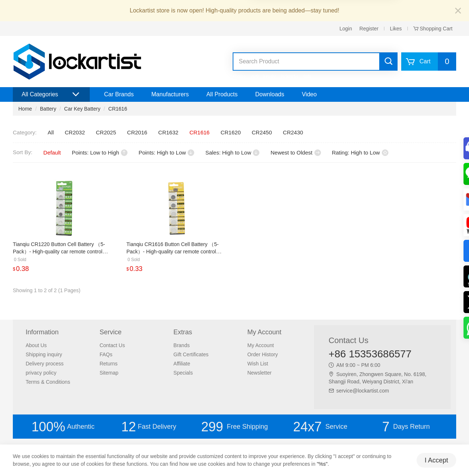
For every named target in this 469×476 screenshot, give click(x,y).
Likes (396, 29)
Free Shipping (234, 427)
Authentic (63, 427)
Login (346, 29)
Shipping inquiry (44, 354)
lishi (307, 77)
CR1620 (231, 132)
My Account (261, 345)
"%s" (322, 464)
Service (320, 427)
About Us (36, 345)
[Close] (458, 11)
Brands (181, 345)
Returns (109, 364)
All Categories (51, 94)
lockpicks (290, 77)
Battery (48, 109)
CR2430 (293, 132)
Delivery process (45, 364)
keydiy (270, 77)
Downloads (270, 94)
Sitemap (109, 373)
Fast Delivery (149, 427)
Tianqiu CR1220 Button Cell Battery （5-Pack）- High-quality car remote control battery (59, 252)
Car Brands (119, 94)
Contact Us (112, 345)
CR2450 (262, 132)
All (51, 132)
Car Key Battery (82, 109)
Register (369, 29)
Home (25, 109)
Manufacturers (170, 94)
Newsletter (259, 373)
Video (309, 94)
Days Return (406, 427)
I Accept (436, 460)
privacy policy (41, 373)
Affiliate (182, 364)
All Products (222, 94)
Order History (263, 354)
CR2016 (137, 132)
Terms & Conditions (48, 382)
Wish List (258, 364)
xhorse (239, 77)
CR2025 (106, 132)
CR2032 (75, 132)
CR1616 (118, 109)
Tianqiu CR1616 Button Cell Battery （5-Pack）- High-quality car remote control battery (173, 252)
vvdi (254, 77)
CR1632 (168, 132)
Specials (183, 373)
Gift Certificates (191, 354)
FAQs (106, 354)
